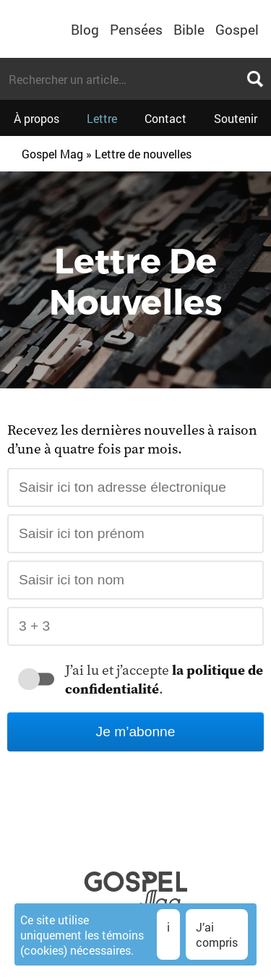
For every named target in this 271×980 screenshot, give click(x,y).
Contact (165, 118)
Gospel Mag (52, 154)
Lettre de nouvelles (143, 154)
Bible (189, 29)
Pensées (136, 29)
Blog (85, 29)
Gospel (237, 29)
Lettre (102, 118)
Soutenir (236, 118)
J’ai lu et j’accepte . (164, 679)
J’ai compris (217, 934)
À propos (36, 118)
